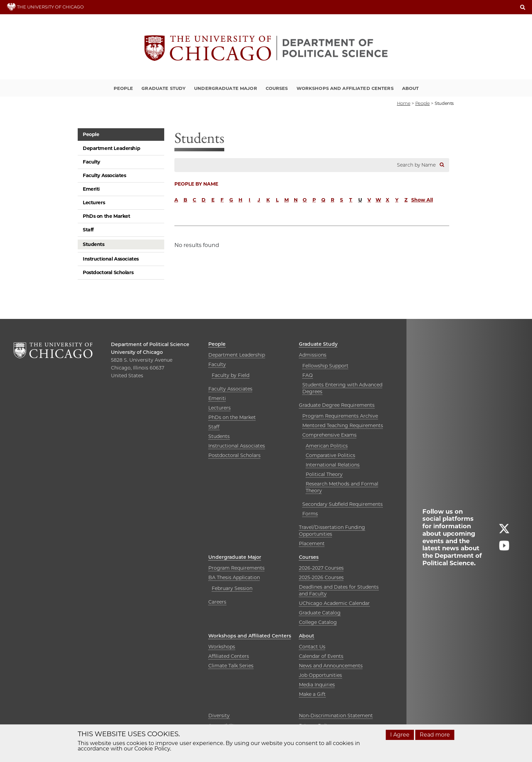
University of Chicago (137, 352)
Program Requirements (236, 568)
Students (94, 244)
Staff (88, 230)
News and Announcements (331, 666)
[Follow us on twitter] (504, 531)
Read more (435, 735)
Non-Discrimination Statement (336, 716)
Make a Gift (312, 694)
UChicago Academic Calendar (334, 603)
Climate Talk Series (231, 666)
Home (404, 103)
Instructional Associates (111, 259)
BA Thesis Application (234, 577)
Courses (277, 88)
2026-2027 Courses (321, 568)
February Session (232, 588)
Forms (310, 514)
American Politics (327, 446)
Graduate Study (164, 88)
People (123, 88)
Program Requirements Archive (340, 416)
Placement (312, 544)
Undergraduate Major (225, 88)
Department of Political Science (150, 344)
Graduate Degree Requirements (337, 405)
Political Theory (324, 474)
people (423, 103)
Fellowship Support (325, 366)
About (411, 88)
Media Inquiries (317, 685)
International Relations (333, 465)
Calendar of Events (321, 656)
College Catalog (318, 622)
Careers (217, 602)
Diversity (219, 716)
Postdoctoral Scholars (108, 272)
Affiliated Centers (229, 656)
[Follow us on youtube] (504, 548)
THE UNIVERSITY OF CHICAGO (45, 7)
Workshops (222, 647)
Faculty (91, 162)
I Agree (400, 735)
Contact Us (312, 647)
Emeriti (91, 189)
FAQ (308, 375)
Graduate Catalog (320, 613)
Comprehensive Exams (329, 435)
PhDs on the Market (106, 216)
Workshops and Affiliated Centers (345, 88)
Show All (422, 200)
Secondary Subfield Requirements (343, 504)
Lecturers (94, 203)
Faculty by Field (231, 375)
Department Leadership (111, 148)
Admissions (313, 355)
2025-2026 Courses (321, 577)
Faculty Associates (104, 175)
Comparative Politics (330, 455)
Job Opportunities (320, 675)
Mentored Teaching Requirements (343, 425)
